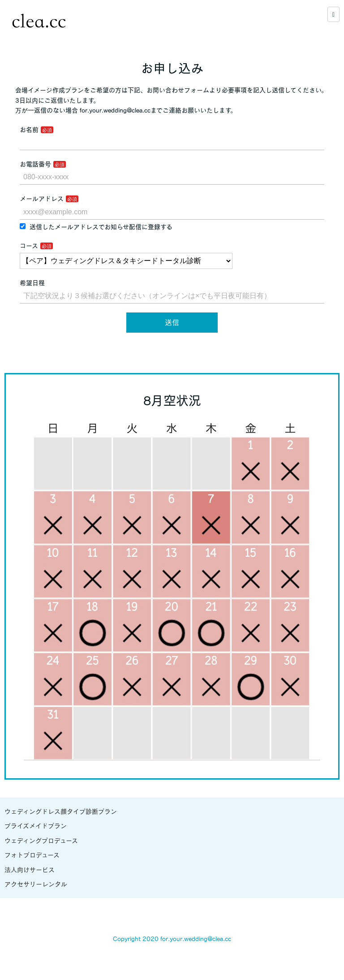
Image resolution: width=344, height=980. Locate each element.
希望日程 (32, 283)
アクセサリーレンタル (36, 884)
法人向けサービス (30, 870)
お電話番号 (35, 164)
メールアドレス (42, 199)
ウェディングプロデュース (41, 841)
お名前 (29, 130)
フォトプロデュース (32, 855)
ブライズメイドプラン (36, 826)
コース (29, 246)
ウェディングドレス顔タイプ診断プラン (61, 811)
